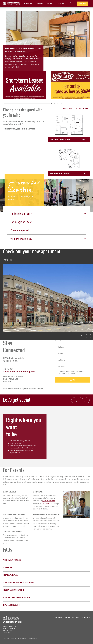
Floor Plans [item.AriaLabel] (28, 4)
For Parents (76, 616)
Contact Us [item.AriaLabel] (60, 4)
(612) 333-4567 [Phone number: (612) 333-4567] (8, 368)
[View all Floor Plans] (69, 109)
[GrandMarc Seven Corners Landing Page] (12, 4)
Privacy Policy (6, 637)
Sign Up (73, 379)
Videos (11, 259)
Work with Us (86, 616)
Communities (58, 616)
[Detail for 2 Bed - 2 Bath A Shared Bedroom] (69, 127)
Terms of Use (13, 637)
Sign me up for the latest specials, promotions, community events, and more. (72, 371)
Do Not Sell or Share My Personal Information (27, 637)
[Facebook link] (74, 399)
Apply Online (82, 4)
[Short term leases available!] (25, 85)
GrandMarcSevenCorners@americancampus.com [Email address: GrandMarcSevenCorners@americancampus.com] (19, 371)
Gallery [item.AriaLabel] (50, 4)
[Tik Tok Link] (87, 399)
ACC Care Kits (46, 503)
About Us (67, 616)
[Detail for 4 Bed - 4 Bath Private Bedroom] (69, 161)
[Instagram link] (80, 399)
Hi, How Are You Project (49, 500)
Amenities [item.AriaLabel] (40, 4)
